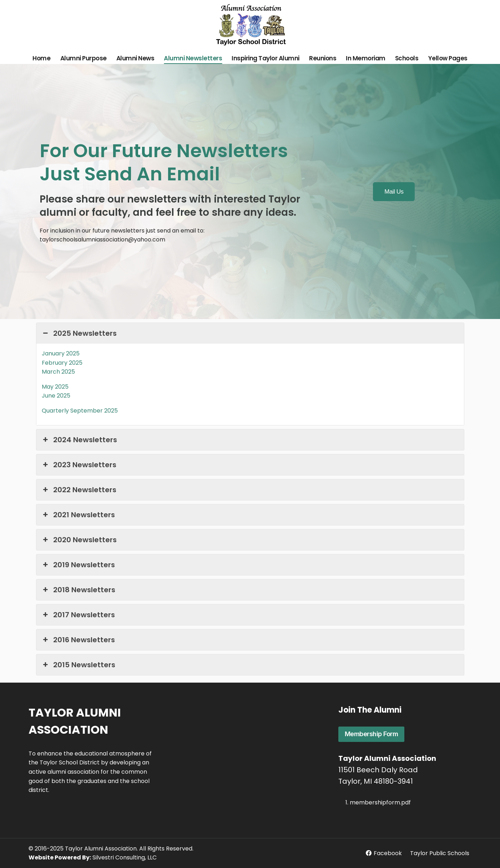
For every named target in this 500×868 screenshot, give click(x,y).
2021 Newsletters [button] (78, 515)
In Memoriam (366, 58)
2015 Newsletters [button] (79, 665)
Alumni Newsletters (193, 58)
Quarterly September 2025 (80, 411)
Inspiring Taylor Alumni (266, 58)
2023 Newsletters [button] (79, 465)
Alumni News (135, 58)
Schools (407, 58)
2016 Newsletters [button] (78, 640)
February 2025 (62, 363)
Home (41, 58)
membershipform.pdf (380, 802)
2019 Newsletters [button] (78, 565)
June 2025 (56, 396)
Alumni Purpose (84, 58)
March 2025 (58, 372)
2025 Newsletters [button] (79, 333)
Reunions (323, 58)
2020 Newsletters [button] (79, 540)
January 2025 (61, 353)
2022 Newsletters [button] (79, 490)
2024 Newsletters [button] (79, 440)
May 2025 (55, 387)
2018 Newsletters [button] (79, 590)
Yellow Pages (448, 58)
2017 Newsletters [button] (78, 615)
